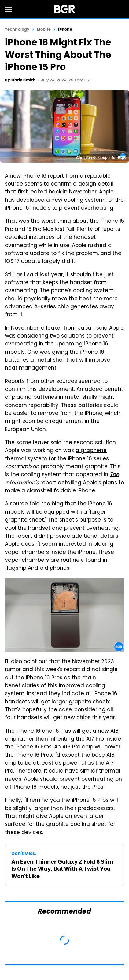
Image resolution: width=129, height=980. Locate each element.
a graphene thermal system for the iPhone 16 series (57, 455)
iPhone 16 (34, 176)
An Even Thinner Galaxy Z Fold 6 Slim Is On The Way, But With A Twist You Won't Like (62, 869)
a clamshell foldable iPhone (58, 491)
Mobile (44, 29)
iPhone (65, 29)
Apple (106, 192)
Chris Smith (23, 80)
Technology (17, 29)
